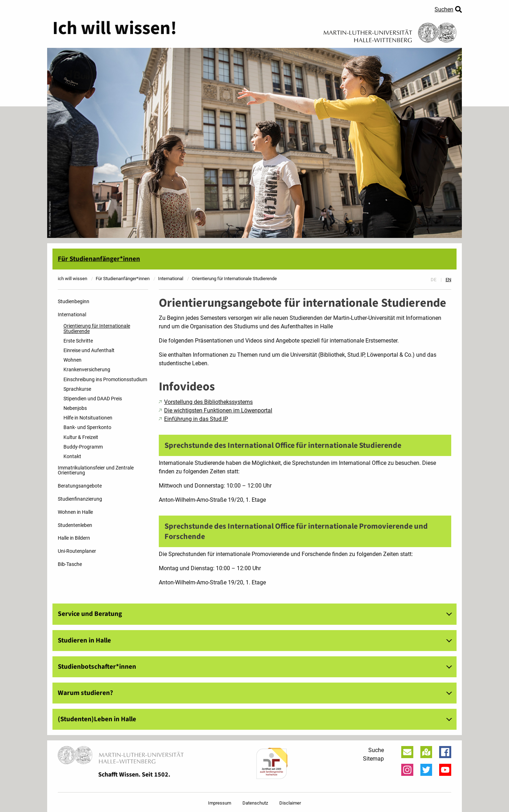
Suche (376, 750)
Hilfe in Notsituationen (88, 418)
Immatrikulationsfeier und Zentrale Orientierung (96, 470)
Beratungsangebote (80, 486)
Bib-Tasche (70, 564)
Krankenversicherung (87, 370)
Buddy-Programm (83, 447)
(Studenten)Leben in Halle (97, 719)
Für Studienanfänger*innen (99, 259)
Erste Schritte (78, 341)
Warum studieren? (85, 693)
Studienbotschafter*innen (97, 667)
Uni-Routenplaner (77, 551)
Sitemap (373, 759)
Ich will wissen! (115, 28)
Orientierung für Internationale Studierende (97, 329)
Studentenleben (75, 525)
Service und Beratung (90, 614)
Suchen (444, 9)
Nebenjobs (75, 408)
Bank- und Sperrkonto (87, 427)
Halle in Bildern (74, 538)
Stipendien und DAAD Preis (93, 399)
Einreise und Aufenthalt (89, 351)
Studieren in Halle (84, 640)
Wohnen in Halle (75, 512)
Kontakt (72, 457)
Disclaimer (290, 803)
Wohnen (72, 360)
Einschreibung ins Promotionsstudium (105, 380)
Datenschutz (255, 803)
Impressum (220, 803)
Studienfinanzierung (80, 499)
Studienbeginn (74, 302)
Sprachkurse (77, 389)
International (72, 315)
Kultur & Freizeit (81, 437)
